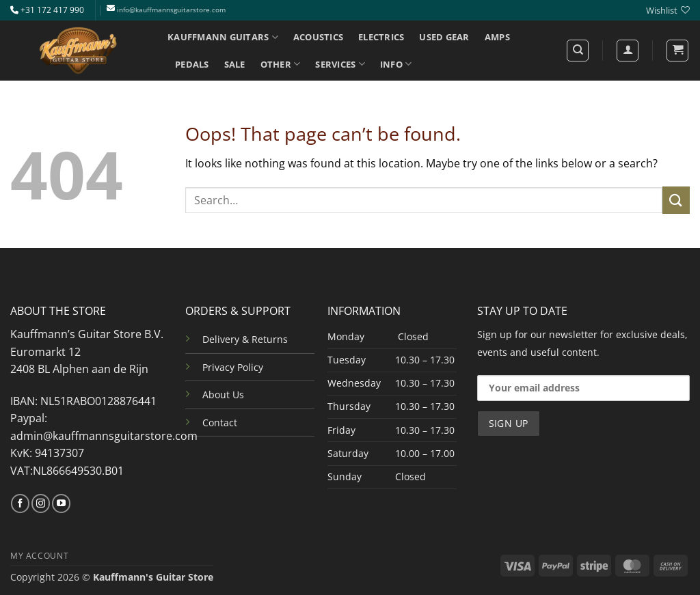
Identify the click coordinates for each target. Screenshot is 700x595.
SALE (235, 64)
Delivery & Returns (245, 339)
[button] (677, 51)
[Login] (628, 51)
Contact (220, 423)
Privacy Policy (233, 367)
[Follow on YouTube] (61, 503)
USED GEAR (444, 37)
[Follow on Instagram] (41, 503)
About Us (223, 395)
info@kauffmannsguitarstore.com (171, 10)
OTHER (281, 64)
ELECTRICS (381, 37)
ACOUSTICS (318, 37)
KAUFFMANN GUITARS (223, 37)
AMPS (497, 37)
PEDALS (192, 64)
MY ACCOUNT (39, 556)
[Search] (578, 51)
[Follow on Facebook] (20, 503)
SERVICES (340, 64)
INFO (396, 64)
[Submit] (676, 200)
